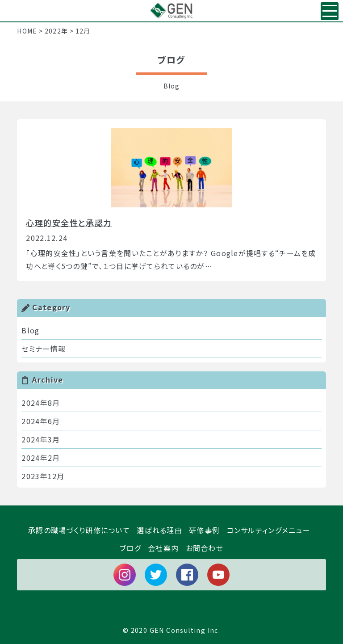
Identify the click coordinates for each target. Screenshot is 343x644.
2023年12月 (43, 476)
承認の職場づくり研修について (79, 530)
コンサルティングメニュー (269, 530)
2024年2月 (41, 458)
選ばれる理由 (159, 530)
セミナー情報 (44, 349)
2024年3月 (41, 439)
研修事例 (204, 530)
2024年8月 (41, 403)
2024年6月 (41, 421)
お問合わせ (205, 548)
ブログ (130, 548)
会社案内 (163, 548)
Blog (30, 330)
